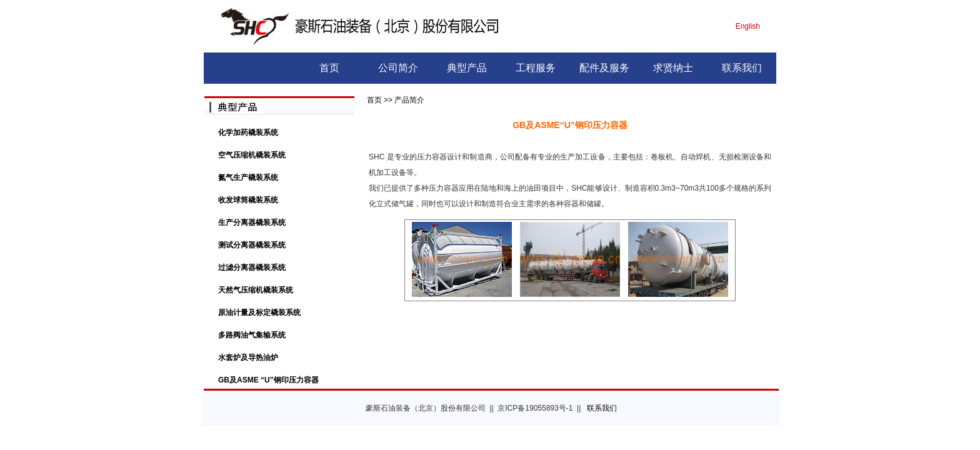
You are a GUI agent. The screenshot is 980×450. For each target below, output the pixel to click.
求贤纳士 (673, 68)
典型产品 (467, 68)
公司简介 (398, 68)
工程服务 (536, 68)
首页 (329, 68)
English (748, 26)
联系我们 (742, 68)
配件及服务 (604, 68)
